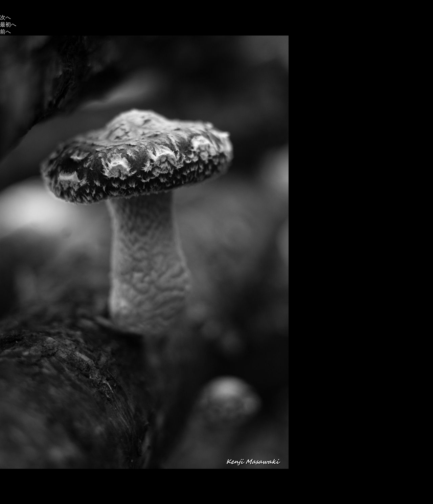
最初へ (8, 25)
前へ (5, 32)
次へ (5, 17)
